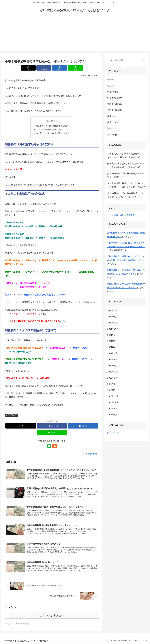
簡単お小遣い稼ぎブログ (123, 215)
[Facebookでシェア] (44, 68)
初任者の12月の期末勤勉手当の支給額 (52, 126)
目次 (48, 121)
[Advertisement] (75, 34)
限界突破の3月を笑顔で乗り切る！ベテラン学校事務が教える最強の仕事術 (126, 165)
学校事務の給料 (11, 415)
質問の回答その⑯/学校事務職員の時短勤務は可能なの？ (126, 175)
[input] (127, 60)
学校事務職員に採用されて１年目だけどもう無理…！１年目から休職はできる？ (126, 185)
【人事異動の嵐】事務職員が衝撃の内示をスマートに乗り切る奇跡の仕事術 (126, 155)
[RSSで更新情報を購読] (54, 446)
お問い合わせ (113, 432)
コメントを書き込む (52, 616)
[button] (144, 60)
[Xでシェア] (28, 68)
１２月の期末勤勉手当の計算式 (49, 130)
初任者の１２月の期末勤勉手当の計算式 (53, 133)
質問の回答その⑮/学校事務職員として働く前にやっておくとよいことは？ (126, 195)
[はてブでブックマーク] (60, 68)
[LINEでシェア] (75, 68)
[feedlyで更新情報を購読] (49, 446)
